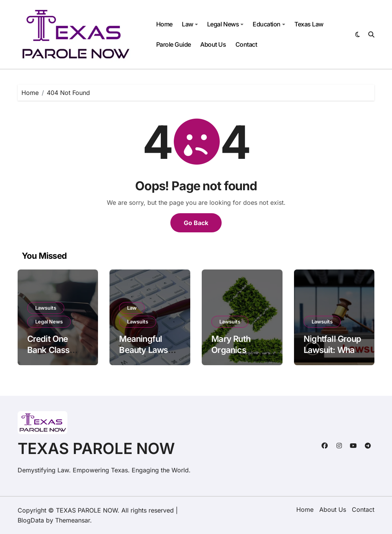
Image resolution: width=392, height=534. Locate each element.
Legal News (225, 24)
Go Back (196, 223)
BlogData (31, 520)
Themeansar (73, 520)
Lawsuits (46, 308)
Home (164, 24)
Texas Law (309, 24)
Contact (246, 44)
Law (190, 24)
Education (269, 24)
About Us (213, 44)
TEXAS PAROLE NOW (96, 448)
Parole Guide (174, 44)
